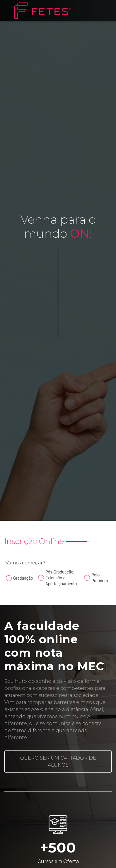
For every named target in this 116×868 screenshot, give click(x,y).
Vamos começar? (25, 563)
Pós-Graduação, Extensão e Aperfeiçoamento (61, 578)
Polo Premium (100, 578)
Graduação (23, 578)
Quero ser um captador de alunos (58, 761)
